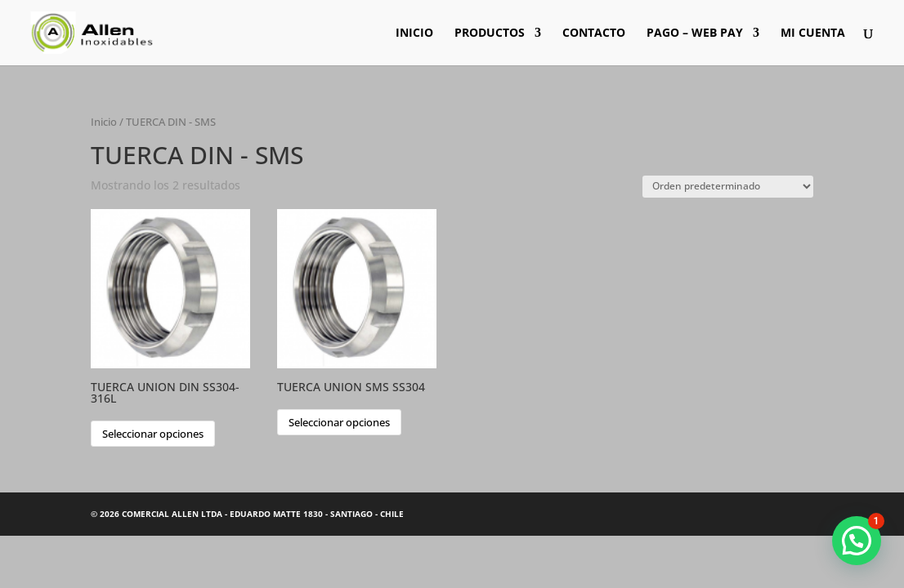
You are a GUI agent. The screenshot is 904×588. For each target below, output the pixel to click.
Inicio (104, 122)
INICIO (414, 33)
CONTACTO (594, 33)
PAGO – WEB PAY (695, 33)
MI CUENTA (813, 33)
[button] (857, 541)
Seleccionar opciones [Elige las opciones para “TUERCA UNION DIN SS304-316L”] (153, 434)
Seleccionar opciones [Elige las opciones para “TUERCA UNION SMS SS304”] (339, 422)
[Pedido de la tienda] (728, 187)
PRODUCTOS (490, 33)
